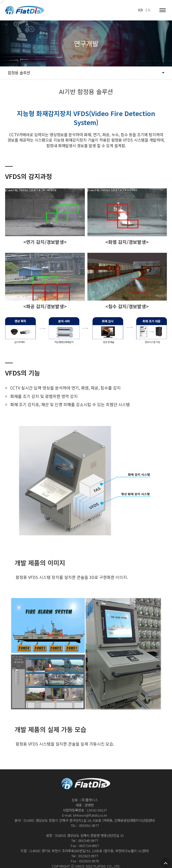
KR (140, 10)
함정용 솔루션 (86, 73)
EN (148, 10)
